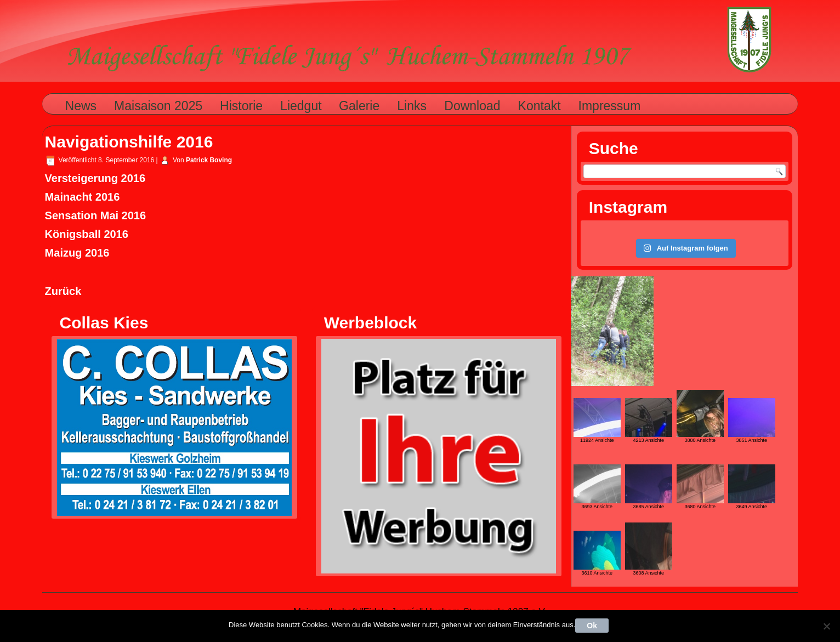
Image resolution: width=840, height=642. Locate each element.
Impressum (610, 106)
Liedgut (301, 106)
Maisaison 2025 (158, 106)
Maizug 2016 (77, 253)
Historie (241, 106)
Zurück (63, 291)
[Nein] (826, 626)
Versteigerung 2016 (95, 178)
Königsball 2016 (87, 234)
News (81, 106)
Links (412, 106)
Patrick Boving (209, 160)
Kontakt (540, 106)
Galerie (359, 106)
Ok (592, 626)
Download (472, 106)
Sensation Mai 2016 (96, 215)
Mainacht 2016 (83, 197)
